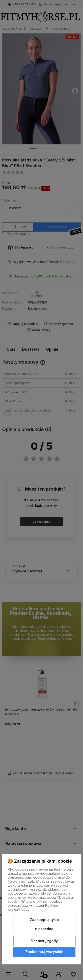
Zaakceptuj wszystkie (44, 952)
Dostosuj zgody (44, 941)
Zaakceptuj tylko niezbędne (44, 924)
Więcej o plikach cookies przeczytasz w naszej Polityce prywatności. (35, 905)
